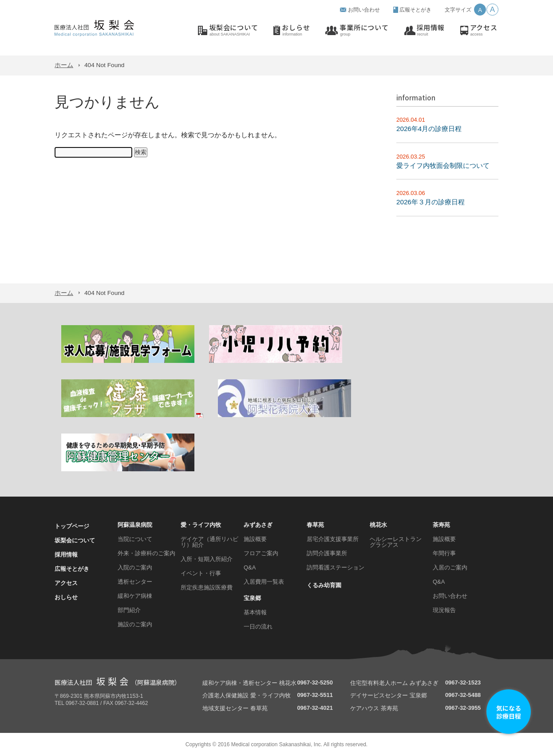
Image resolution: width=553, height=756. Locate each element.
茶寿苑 (441, 525)
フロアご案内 (261, 553)
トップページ (72, 526)
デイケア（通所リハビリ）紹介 (209, 542)
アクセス (484, 30)
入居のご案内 (450, 567)
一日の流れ (258, 627)
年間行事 (444, 553)
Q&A (250, 567)
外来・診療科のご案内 (146, 553)
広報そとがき (415, 10)
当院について (135, 539)
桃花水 (378, 525)
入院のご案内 (135, 567)
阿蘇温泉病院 (135, 525)
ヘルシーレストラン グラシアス (396, 542)
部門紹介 (129, 610)
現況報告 (444, 610)
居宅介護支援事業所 (333, 539)
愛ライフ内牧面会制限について (443, 165)
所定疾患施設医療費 (207, 587)
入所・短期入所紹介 (207, 559)
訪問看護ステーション (336, 567)
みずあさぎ (258, 525)
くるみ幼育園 (324, 585)
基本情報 (255, 612)
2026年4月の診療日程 (429, 129)
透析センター (135, 582)
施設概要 (255, 539)
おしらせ (296, 30)
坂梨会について (233, 30)
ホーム (64, 65)
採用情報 (431, 30)
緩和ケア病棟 (135, 596)
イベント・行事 (201, 573)
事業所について (364, 30)
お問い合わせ (364, 10)
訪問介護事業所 (327, 553)
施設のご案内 (135, 624)
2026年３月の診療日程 (431, 202)
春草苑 (315, 525)
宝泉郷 (252, 598)
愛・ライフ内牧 (201, 525)
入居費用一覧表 (264, 582)
